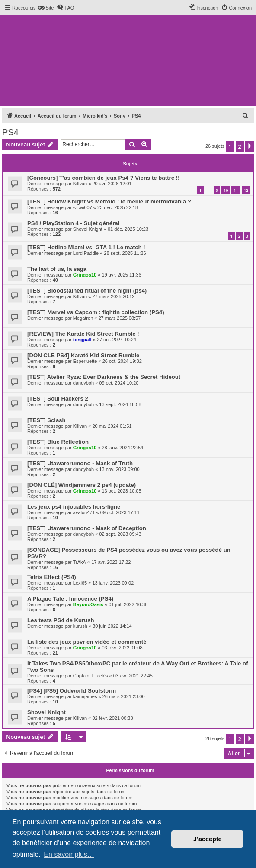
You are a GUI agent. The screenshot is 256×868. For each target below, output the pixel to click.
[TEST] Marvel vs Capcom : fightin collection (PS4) (96, 312)
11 (236, 190)
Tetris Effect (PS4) (52, 577)
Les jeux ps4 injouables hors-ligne (74, 507)
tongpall (82, 340)
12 (246, 190)
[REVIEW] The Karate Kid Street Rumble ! (83, 334)
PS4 (10, 132)
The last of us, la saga (57, 269)
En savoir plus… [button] (69, 854)
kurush (80, 626)
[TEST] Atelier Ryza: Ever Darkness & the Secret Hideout (104, 377)
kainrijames (85, 696)
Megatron (83, 318)
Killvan (80, 184)
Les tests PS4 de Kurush (61, 620)
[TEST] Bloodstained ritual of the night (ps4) (87, 291)
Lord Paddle (86, 253)
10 (226, 190)
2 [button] (240, 146)
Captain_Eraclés (91, 676)
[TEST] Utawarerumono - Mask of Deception (87, 528)
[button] (250, 146)
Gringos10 (85, 275)
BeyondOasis (88, 604)
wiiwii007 (83, 207)
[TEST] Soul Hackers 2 (58, 399)
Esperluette (85, 361)
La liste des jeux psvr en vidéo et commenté (87, 642)
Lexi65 (80, 583)
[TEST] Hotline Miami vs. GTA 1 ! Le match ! (86, 247)
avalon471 (84, 512)
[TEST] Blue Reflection (58, 442)
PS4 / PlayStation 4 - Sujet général (73, 223)
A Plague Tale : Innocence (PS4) (70, 599)
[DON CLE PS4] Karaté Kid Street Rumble (83, 355)
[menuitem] (46, 8)
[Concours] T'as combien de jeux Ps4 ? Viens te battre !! (103, 178)
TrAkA (80, 562)
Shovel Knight (88, 229)
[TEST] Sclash (46, 420)
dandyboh (83, 383)
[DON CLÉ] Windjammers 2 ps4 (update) (82, 485)
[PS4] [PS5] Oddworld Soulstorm (72, 691)
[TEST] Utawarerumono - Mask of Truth (80, 463)
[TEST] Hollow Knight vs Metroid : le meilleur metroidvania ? (109, 202)
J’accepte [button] (208, 839)
